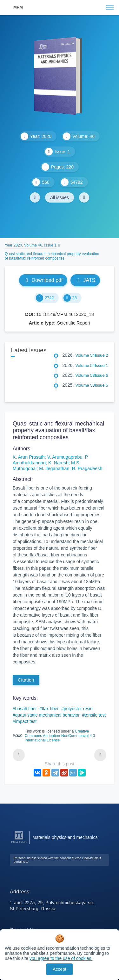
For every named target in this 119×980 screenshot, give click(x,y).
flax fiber (50, 709)
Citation (26, 680)
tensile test (95, 715)
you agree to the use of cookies (61, 958)
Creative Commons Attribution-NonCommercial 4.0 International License (60, 736)
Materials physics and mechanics (65, 837)
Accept (60, 969)
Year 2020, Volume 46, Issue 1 (31, 245)
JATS (85, 280)
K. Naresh (58, 463)
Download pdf (43, 280)
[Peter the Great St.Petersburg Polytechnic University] (19, 843)
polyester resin (78, 709)
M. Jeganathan (54, 469)
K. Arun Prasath (29, 457)
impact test (26, 721)
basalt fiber (26, 709)
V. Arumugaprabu (65, 457)
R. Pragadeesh (87, 469)
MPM (18, 7)
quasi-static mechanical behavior (47, 715)
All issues (60, 197)
